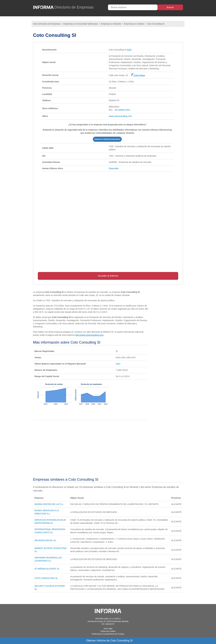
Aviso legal (108, 629)
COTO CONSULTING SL (46, 578)
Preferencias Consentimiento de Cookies (108, 634)
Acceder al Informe (108, 276)
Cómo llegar (138, 75)
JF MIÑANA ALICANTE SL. (47, 569)
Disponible (114, 168)
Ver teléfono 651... (123, 110)
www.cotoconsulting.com (120, 116)
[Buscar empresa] (133, 7)
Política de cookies (108, 631)
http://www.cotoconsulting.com (89, 335)
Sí (117, 351)
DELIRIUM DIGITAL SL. (46, 540)
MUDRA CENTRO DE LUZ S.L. (49, 504)
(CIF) (129, 50)
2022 (118, 364)
